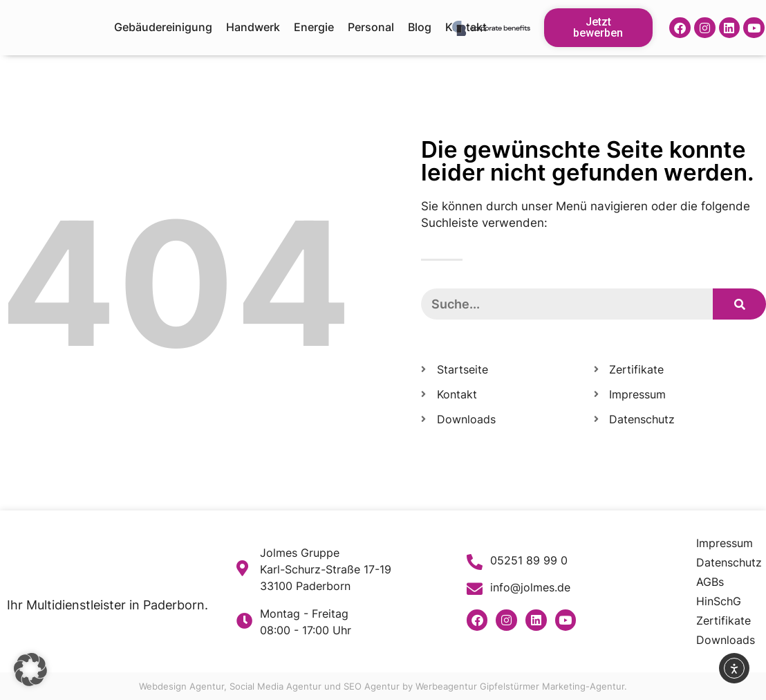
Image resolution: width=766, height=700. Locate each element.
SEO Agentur (372, 686)
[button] (30, 670)
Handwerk (253, 27)
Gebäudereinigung (163, 27)
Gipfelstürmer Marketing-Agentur (552, 686)
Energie (314, 27)
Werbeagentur (446, 686)
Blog (420, 27)
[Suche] (739, 304)
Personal (371, 27)
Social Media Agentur (275, 686)
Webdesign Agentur (181, 686)
